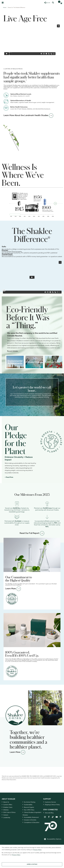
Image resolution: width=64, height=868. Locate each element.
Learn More (13, 588)
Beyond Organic (30, 809)
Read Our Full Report (32, 533)
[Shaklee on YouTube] (57, 822)
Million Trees (54, 362)
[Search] (53, 3)
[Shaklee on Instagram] (45, 822)
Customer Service (52, 802)
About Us (7, 802)
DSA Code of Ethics (11, 815)
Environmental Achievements (15, 362)
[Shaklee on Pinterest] (61, 822)
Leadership (8, 822)
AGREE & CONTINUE (32, 864)
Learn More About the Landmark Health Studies (29, 115)
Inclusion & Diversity (32, 827)
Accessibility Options (54, 844)
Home (5, 7)
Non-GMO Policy (30, 812)
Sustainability (29, 806)
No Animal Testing (31, 802)
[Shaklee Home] (10, 3)
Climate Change (34, 362)
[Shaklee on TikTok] (53, 821)
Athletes (6, 812)
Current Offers (9, 806)
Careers (6, 818)
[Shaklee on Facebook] (49, 822)
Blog (50, 817)
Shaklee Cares (9, 809)
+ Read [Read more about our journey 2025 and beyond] (7, 477)
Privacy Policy (37, 850)
